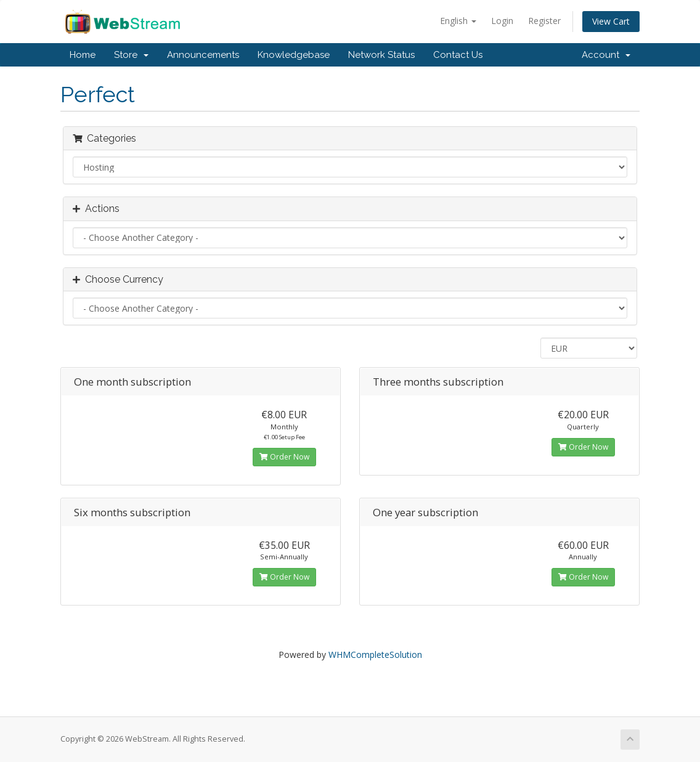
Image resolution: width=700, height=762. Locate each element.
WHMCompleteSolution (375, 655)
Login (502, 21)
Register (544, 21)
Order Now (284, 457)
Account (606, 55)
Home (83, 55)
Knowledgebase (294, 55)
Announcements (203, 55)
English (458, 21)
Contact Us (458, 55)
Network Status (381, 55)
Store (131, 55)
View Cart (611, 21)
